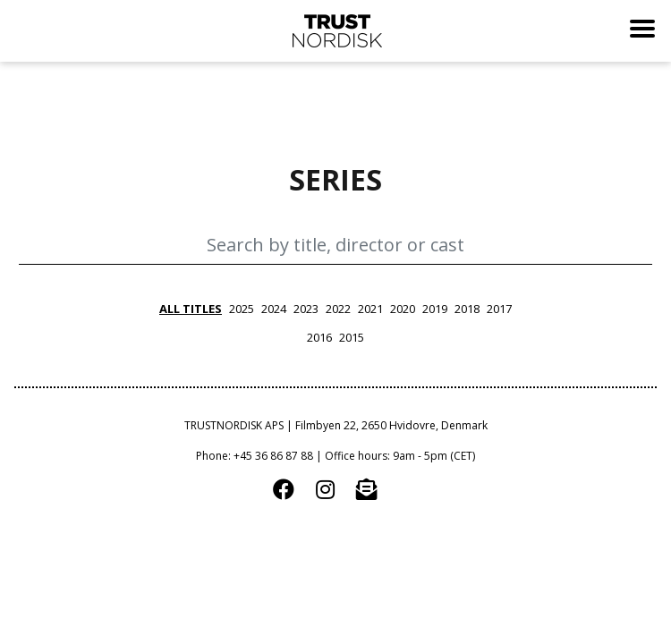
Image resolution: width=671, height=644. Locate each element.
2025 (242, 309)
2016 (319, 337)
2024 (274, 309)
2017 (499, 309)
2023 (306, 309)
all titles (191, 309)
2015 (352, 337)
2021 (370, 309)
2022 (338, 309)
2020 (403, 309)
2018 (467, 309)
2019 (435, 309)
